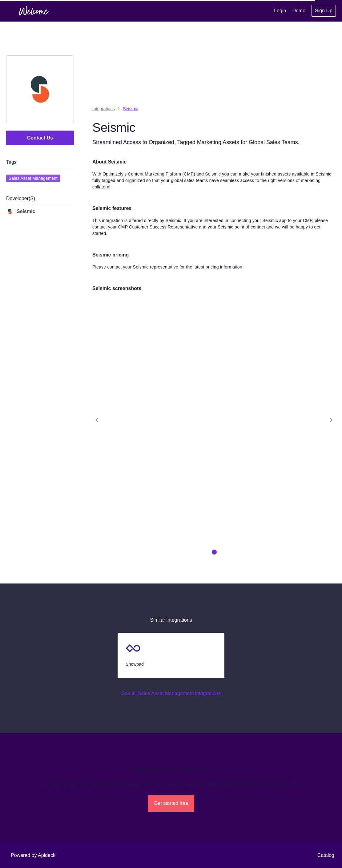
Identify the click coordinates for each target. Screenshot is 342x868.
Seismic (21, 212)
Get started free (171, 803)
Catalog (326, 855)
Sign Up (324, 11)
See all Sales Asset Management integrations (171, 693)
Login (280, 11)
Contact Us (40, 138)
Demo (299, 11)
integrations (104, 109)
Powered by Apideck (33, 855)
